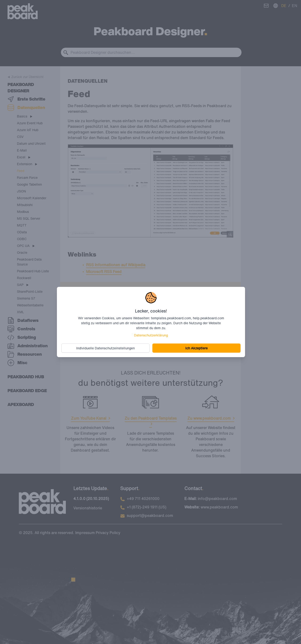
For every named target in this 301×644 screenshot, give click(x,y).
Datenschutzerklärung (151, 335)
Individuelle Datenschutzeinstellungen (106, 348)
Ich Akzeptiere (196, 348)
